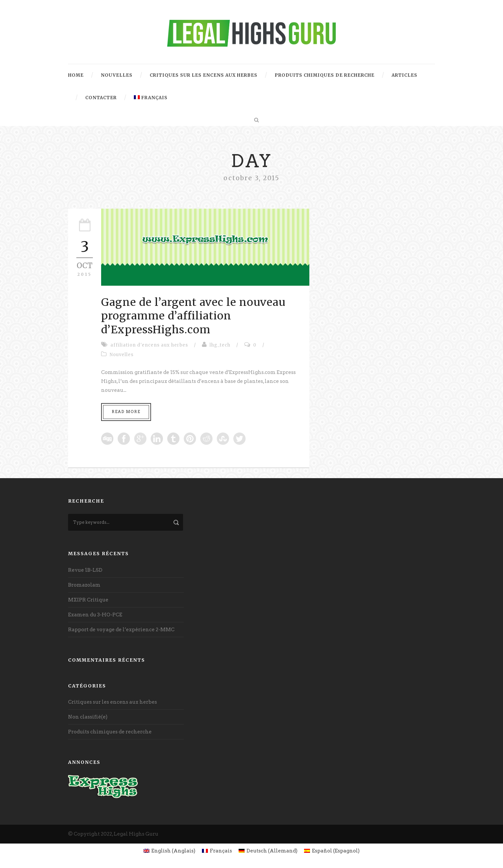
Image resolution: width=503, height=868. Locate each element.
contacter (101, 98)
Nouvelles (117, 75)
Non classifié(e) (88, 717)
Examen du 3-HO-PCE (95, 615)
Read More (126, 412)
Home (76, 75)
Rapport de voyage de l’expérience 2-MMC (121, 630)
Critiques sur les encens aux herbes (204, 75)
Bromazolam (84, 585)
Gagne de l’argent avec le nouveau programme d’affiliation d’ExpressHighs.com (193, 316)
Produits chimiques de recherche (325, 75)
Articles (405, 75)
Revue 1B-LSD (85, 570)
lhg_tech (220, 345)
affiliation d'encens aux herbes (149, 345)
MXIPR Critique (88, 600)
